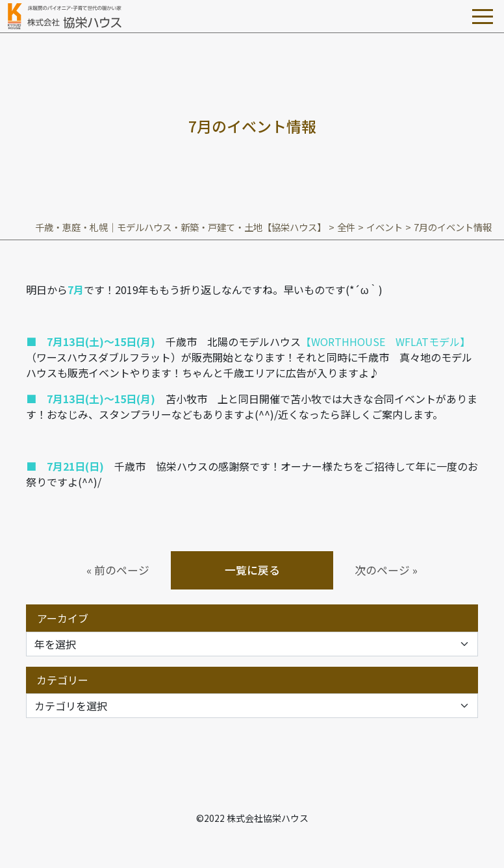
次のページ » (386, 570)
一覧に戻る (252, 570)
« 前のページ (118, 570)
